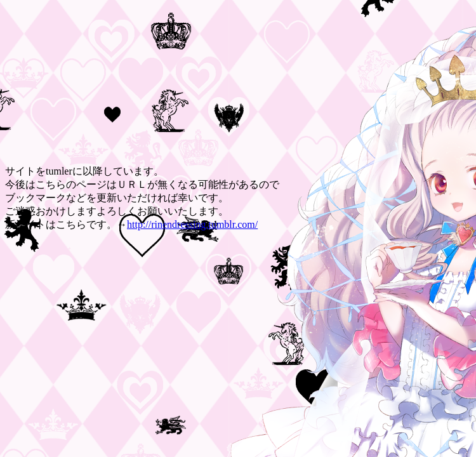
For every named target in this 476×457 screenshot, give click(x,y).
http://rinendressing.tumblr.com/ (192, 224)
